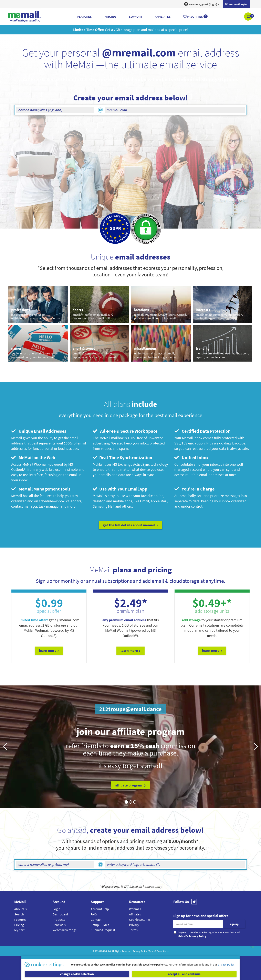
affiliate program (130, 785)
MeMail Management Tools (41, 489)
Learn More (49, 651)
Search (19, 914)
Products (59, 920)
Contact (96, 920)
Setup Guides (100, 925)
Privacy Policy (140, 951)
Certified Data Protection (202, 431)
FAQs (94, 914)
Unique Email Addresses (39, 431)
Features (20, 920)
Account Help (100, 909)
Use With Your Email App (120, 489)
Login (56, 909)
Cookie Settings (140, 920)
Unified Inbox (191, 458)
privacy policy (226, 965)
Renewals (59, 925)
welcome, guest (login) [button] (202, 4)
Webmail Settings (65, 930)
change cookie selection (77, 974)
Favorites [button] (195, 16)
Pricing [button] (110, 16)
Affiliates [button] (163, 16)
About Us (20, 909)
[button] (248, 17)
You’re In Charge (194, 489)
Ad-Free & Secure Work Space (125, 431)
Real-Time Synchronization (123, 458)
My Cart (19, 930)
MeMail (104, 951)
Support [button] (136, 16)
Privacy (134, 925)
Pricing (19, 925)
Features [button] (85, 16)
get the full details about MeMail (130, 525)
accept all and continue (184, 974)
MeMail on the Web (33, 458)
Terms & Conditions (158, 951)
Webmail (135, 909)
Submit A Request (103, 930)
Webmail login (236, 4)
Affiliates (135, 914)
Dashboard (60, 914)
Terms (133, 930)
